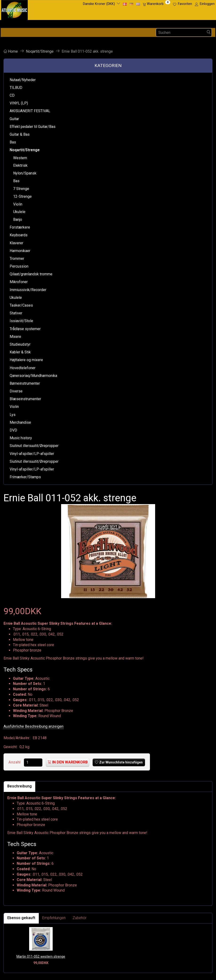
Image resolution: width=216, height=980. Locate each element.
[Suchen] (209, 33)
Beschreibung (20, 786)
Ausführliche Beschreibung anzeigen (33, 726)
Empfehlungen (54, 918)
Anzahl (15, 762)
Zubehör (80, 918)
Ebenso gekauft (21, 918)
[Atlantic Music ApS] (14, 9)
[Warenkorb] (156, 4)
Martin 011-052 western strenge (41, 957)
